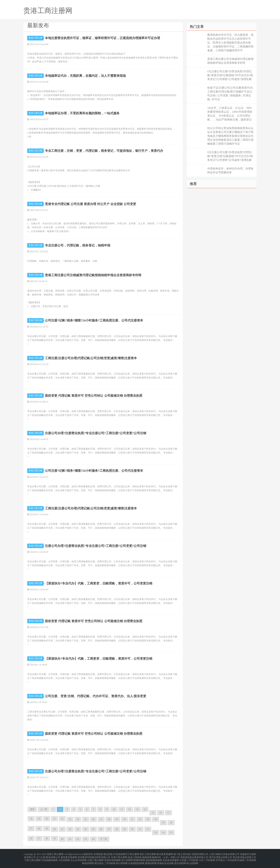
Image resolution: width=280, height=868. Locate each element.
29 (117, 819)
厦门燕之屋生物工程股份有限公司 (191, 854)
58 (47, 838)
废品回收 (108, 854)
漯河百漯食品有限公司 (220, 856)
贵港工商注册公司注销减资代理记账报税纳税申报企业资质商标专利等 (230, 61)
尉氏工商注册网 (148, 854)
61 (70, 839)
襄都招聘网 (151, 861)
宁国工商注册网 (32, 859)
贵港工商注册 (36, 38)
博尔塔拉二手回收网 (105, 861)
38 (39, 829)
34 (156, 819)
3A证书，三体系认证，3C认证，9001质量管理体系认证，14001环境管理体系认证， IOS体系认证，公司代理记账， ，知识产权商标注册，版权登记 (230, 114)
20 (47, 819)
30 (124, 819)
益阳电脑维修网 (154, 859)
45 (93, 829)
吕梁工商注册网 (95, 859)
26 (93, 819)
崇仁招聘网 (127, 859)
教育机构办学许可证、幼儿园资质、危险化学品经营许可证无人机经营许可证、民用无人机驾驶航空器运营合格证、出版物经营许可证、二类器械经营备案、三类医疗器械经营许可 (230, 43)
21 (54, 819)
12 (129, 809)
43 (78, 829)
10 (114, 809)
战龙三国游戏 (135, 856)
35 (163, 823)
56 (31, 838)
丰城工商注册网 (119, 856)
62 (78, 839)
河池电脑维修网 (49, 859)
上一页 (44, 809)
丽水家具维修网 (165, 854)
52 (148, 829)
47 (109, 829)
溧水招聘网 (180, 861)
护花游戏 (118, 854)
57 (39, 838)
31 (132, 819)
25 (86, 819)
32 (140, 819)
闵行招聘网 (122, 861)
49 (124, 829)
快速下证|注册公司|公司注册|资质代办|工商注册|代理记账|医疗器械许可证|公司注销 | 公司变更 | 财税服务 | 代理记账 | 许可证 (230, 94)
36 (171, 823)
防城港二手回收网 (247, 859)
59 (54, 838)
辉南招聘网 (88, 861)
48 (117, 829)
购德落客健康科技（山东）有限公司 (161, 856)
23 (70, 819)
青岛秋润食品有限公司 (244, 856)
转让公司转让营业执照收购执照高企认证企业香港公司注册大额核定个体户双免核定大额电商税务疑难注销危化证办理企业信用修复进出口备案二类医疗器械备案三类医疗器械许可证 (230, 136)
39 (47, 829)
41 (62, 829)
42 (70, 829)
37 (31, 829)
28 (109, 819)
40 (54, 829)
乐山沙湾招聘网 (79, 859)
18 (31, 819)
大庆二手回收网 (207, 859)
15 (153, 813)
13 (137, 809)
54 (163, 832)
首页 (32, 809)
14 (145, 809)
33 (148, 819)
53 (156, 832)
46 (101, 829)
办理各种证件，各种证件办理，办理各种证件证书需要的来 (230, 171)
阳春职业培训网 (165, 861)
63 (86, 839)
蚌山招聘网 (192, 861)
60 (62, 839)
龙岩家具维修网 (171, 859)
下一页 (103, 839)
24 (78, 819)
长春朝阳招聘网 (136, 861)
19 (39, 819)
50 (132, 829)
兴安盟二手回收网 (189, 859)
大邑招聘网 (64, 859)
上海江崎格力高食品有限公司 (224, 854)
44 (86, 829)
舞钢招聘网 (139, 859)
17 (168, 813)
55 (171, 832)
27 (101, 819)
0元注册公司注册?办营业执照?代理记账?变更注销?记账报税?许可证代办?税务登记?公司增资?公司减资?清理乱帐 (230, 75)
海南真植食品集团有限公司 (194, 856)
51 (140, 829)
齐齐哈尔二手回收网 (226, 859)
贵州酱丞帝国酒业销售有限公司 (94, 856)
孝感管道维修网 (112, 859)
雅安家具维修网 (69, 856)
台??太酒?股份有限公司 (48, 856)
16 (161, 813)
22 (62, 819)
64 (93, 839)
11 (122, 809)
